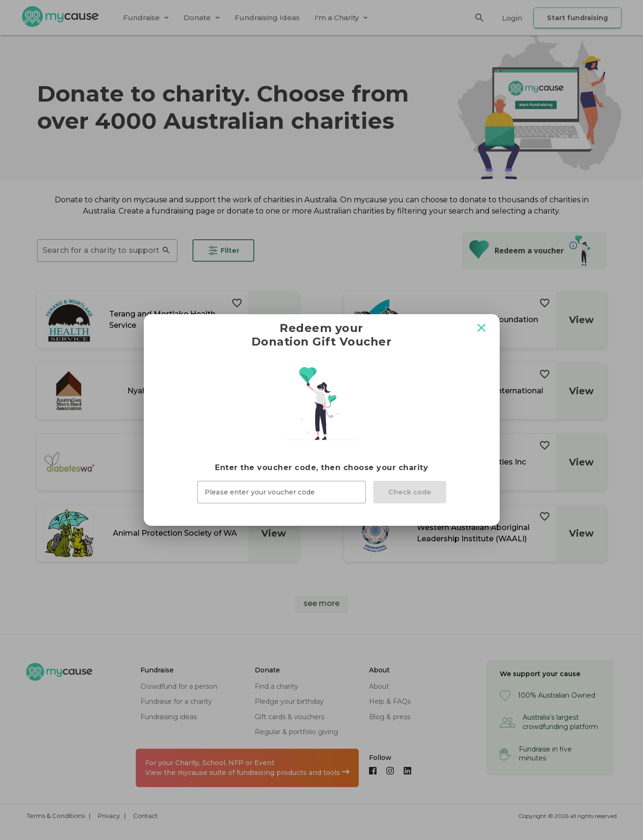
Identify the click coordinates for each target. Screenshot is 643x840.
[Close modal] (481, 328)
